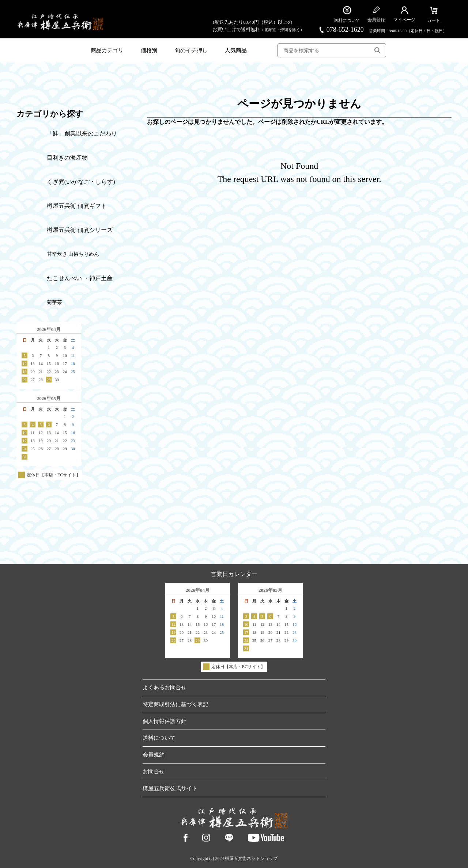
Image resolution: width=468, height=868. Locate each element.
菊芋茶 (54, 302)
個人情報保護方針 (165, 721)
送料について (159, 738)
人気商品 (236, 50)
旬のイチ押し (191, 50)
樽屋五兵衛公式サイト (170, 788)
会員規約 (154, 755)
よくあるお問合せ (165, 688)
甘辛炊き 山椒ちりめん (73, 254)
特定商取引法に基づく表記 (175, 704)
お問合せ (154, 772)
